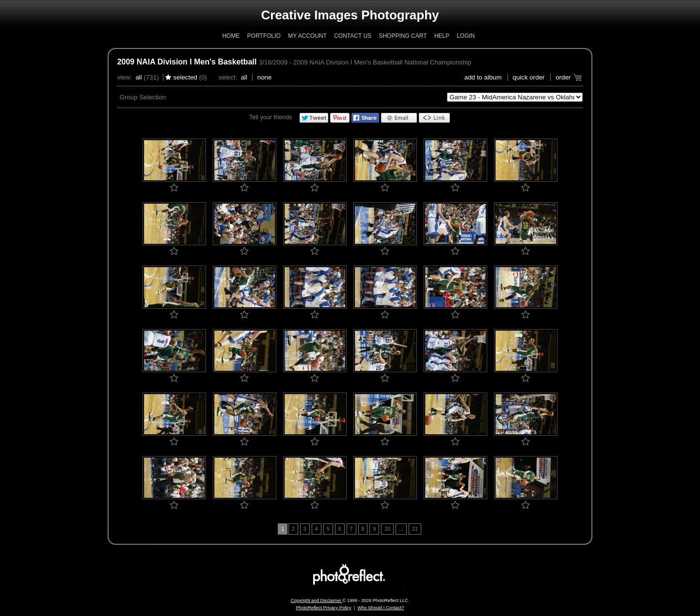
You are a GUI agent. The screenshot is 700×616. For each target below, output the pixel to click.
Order (563, 77)
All (138, 77)
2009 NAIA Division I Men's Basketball (187, 62)
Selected (185, 77)
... (401, 529)
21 (415, 529)
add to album (483, 77)
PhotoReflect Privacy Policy (324, 608)
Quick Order (529, 77)
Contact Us (353, 36)
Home (231, 36)
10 (387, 529)
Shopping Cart (403, 36)
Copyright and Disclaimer (317, 600)
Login (466, 36)
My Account (307, 36)
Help (442, 36)
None (265, 77)
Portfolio (264, 36)
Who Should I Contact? (381, 608)
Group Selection (143, 97)
